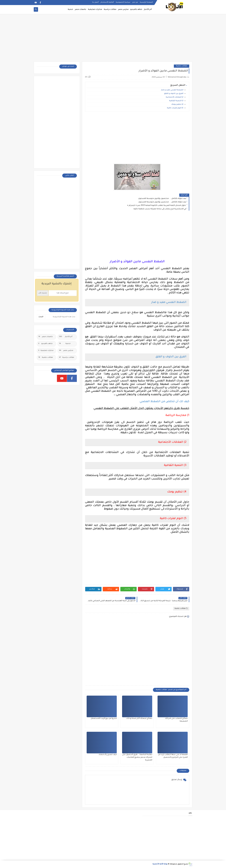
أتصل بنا (95, 2)
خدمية (70, 10)
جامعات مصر (80, 10)
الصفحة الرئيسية (146, 2)
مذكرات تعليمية (95, 10)
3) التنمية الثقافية (176, 101)
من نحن (135, 2)
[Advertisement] (113, 39)
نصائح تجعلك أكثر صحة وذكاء (139, 719)
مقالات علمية (182, 66)
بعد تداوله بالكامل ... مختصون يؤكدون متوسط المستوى (162, 199)
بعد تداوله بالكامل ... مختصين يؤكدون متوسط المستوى (162, 202)
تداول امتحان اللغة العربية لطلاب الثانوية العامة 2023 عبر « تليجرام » (157, 206)
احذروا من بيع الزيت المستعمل (104, 719)
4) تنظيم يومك (177, 104)
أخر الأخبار (148, 10)
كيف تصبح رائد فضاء (108, 755)
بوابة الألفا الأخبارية (160, 864)
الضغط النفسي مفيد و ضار (172, 90)
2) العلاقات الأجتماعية (175, 97)
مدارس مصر (123, 10)
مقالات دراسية (110, 10)
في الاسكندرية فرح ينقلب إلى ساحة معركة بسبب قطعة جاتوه (160, 209)
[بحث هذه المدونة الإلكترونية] (61, 317)
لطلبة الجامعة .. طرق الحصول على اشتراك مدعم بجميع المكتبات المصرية (137, 757)
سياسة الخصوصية (123, 2)
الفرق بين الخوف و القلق (174, 94)
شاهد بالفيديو (136, 10)
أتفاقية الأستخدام (107, 2)
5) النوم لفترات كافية (175, 108)
